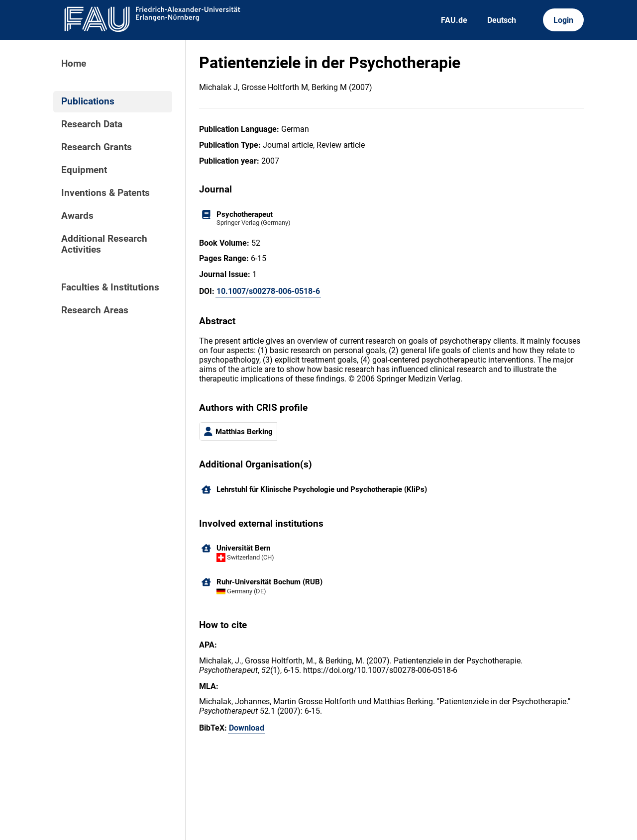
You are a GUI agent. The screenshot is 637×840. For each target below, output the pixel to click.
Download (247, 728)
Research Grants (97, 147)
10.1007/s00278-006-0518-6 (268, 291)
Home (74, 64)
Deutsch (502, 20)
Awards (77, 216)
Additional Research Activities (104, 244)
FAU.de (454, 20)
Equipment (84, 170)
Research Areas (95, 310)
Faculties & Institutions (110, 287)
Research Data (92, 124)
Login (563, 20)
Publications (88, 101)
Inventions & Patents (106, 193)
